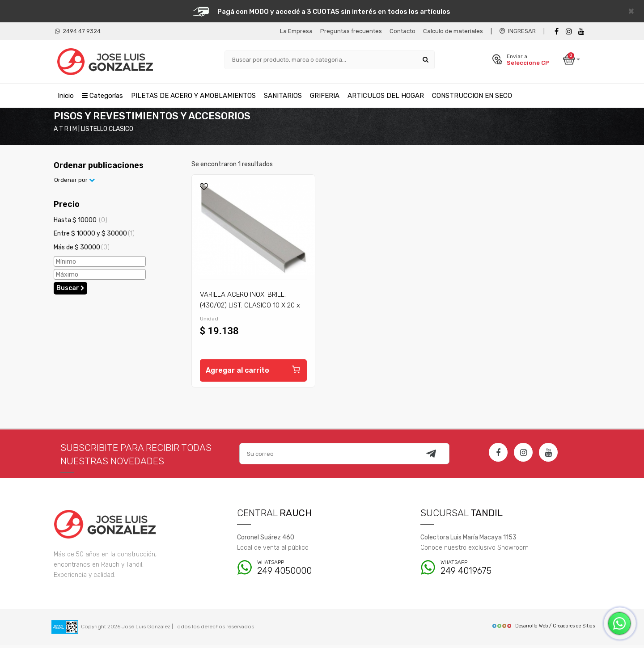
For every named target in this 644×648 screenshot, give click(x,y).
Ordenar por (74, 183)
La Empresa (296, 31)
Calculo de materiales (453, 31)
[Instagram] (523, 455)
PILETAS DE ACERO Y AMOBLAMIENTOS (193, 95)
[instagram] (569, 32)
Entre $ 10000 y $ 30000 (94, 236)
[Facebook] (556, 32)
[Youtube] (581, 32)
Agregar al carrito (253, 372)
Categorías (102, 95)
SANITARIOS (283, 95)
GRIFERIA (325, 95)
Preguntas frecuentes (351, 31)
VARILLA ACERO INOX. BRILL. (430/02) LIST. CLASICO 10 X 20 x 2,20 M (250, 308)
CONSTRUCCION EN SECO (472, 95)
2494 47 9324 (78, 31)
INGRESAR (518, 31)
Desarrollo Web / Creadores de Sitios (543, 629)
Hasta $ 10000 (80, 223)
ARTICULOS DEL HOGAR (386, 95)
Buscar (70, 291)
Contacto (402, 31)
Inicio (66, 95)
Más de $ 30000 (82, 250)
